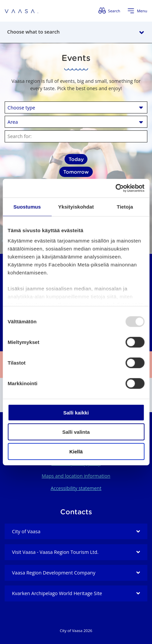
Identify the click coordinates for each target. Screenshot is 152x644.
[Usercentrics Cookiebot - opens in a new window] (115, 188)
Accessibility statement (76, 488)
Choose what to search (34, 32)
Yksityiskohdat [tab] (76, 206)
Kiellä (76, 451)
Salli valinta (76, 432)
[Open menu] (137, 11)
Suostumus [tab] (27, 206)
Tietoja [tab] (125, 206)
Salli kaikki (76, 412)
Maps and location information (76, 476)
